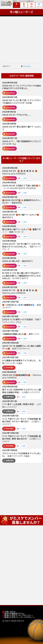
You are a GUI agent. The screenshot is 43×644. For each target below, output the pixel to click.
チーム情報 (23, 178)
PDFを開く (9, 368)
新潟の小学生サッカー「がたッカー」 (19, 615)
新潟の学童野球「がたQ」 (14, 614)
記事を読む (9, 397)
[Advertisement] (21, 38)
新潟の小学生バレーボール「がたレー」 (20, 617)
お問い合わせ (10, 612)
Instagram (26, 66)
